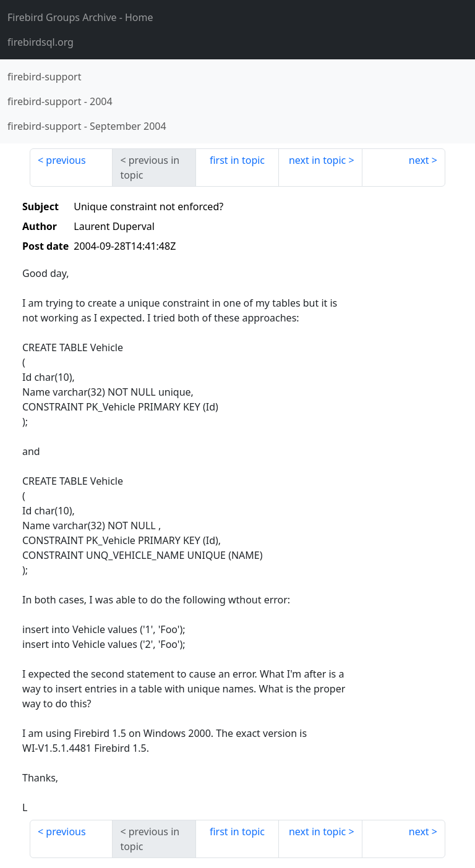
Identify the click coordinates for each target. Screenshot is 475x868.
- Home (80, 17)
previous (66, 160)
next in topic (317, 160)
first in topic (237, 160)
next (419, 160)
